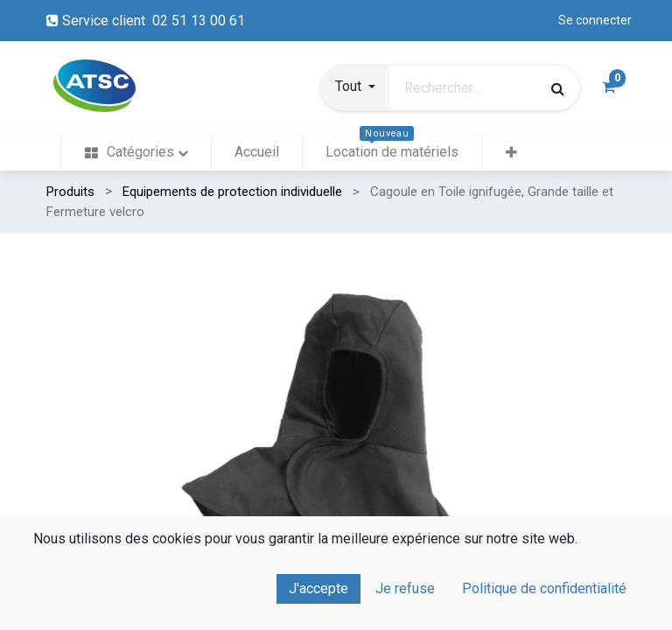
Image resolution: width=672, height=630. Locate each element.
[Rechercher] (557, 88)
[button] (355, 88)
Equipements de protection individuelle (232, 192)
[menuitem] (136, 153)
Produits (70, 192)
